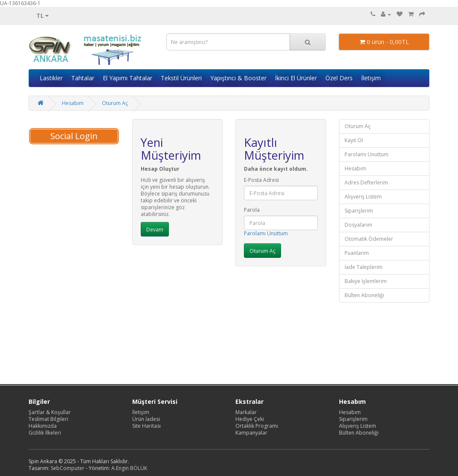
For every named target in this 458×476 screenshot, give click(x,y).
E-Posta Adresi (261, 180)
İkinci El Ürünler (296, 78)
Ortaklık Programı (257, 426)
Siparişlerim (359, 211)
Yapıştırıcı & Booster (238, 78)
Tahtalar (83, 78)
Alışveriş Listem (363, 197)
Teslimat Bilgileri (48, 419)
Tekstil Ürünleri (181, 78)
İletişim (371, 78)
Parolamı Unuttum (266, 233)
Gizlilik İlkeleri (45, 433)
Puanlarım (357, 253)
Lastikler (51, 78)
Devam (155, 229)
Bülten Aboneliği (364, 295)
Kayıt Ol (354, 140)
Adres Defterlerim (366, 183)
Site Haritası (146, 426)
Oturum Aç (115, 103)
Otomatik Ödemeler (369, 239)
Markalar (246, 412)
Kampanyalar (251, 433)
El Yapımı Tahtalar (128, 78)
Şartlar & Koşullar (50, 412)
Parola (252, 210)
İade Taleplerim (364, 267)
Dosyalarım (358, 225)
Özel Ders (339, 78)
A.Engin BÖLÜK (129, 468)
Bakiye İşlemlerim (366, 281)
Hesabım (73, 103)
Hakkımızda (43, 426)
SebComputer (68, 468)
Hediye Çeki (250, 419)
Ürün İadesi (146, 419)
